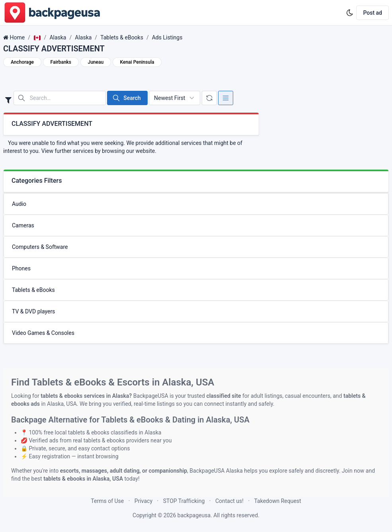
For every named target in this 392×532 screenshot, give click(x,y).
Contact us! (229, 501)
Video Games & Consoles (43, 333)
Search (126, 98)
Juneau (96, 62)
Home (17, 37)
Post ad (372, 13)
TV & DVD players (33, 311)
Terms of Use (107, 501)
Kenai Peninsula (137, 62)
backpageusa (194, 515)
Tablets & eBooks (122, 37)
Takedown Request (278, 501)
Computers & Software (40, 247)
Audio (19, 204)
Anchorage (22, 62)
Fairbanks (61, 62)
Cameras (23, 225)
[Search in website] (60, 98)
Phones (21, 268)
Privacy (143, 501)
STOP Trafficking (184, 501)
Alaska (58, 37)
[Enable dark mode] (350, 13)
